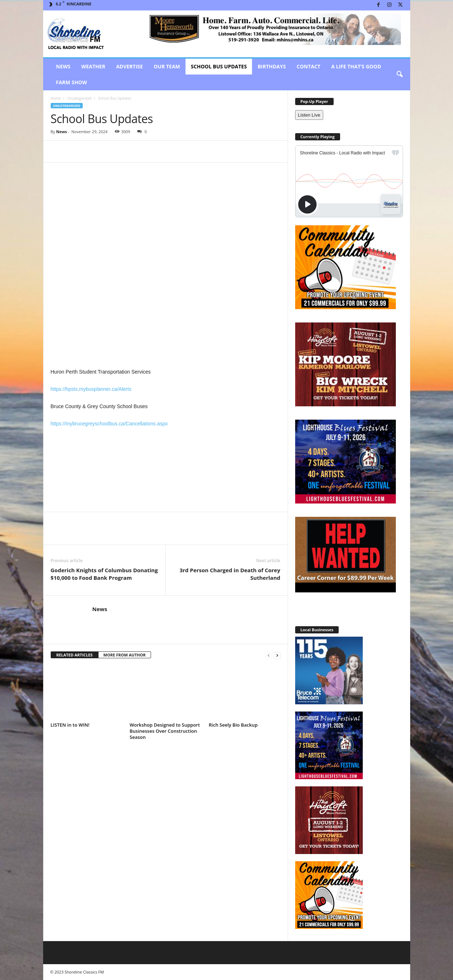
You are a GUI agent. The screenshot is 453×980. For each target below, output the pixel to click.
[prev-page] (269, 655)
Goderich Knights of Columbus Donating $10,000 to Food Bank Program (104, 574)
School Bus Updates (219, 66)
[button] (399, 74)
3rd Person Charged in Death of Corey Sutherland (230, 574)
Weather (93, 66)
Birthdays (272, 66)
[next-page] (277, 655)
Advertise (130, 66)
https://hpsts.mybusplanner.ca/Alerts (91, 389)
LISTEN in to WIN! (70, 725)
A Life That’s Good (356, 66)
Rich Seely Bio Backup (233, 725)
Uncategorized (79, 98)
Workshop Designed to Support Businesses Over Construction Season (165, 731)
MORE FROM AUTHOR (125, 655)
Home (56, 98)
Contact (308, 66)
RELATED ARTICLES (75, 655)
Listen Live (309, 115)
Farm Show (72, 82)
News (63, 66)
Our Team (167, 66)
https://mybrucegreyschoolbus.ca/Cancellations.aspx (109, 424)
